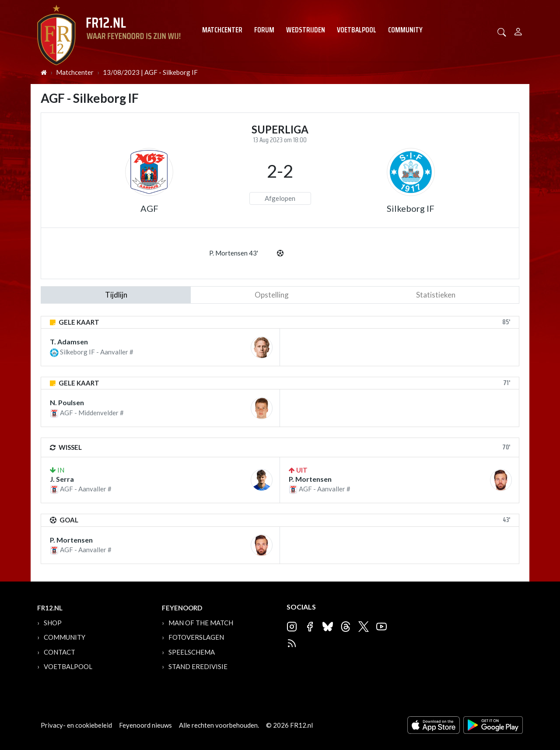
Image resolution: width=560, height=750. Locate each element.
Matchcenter (222, 30)
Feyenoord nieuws (145, 725)
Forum (264, 30)
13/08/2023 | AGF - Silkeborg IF (150, 72)
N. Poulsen (67, 402)
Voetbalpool (357, 30)
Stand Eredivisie (198, 666)
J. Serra (62, 479)
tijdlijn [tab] (116, 295)
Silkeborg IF (411, 208)
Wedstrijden (306, 30)
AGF (149, 208)
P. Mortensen (310, 479)
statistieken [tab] (436, 295)
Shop (53, 623)
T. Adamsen (69, 342)
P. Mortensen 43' (234, 253)
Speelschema (192, 652)
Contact (59, 652)
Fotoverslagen (196, 637)
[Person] (518, 30)
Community (405, 30)
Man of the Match (201, 623)
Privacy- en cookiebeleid (76, 725)
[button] (502, 31)
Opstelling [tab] (272, 295)
